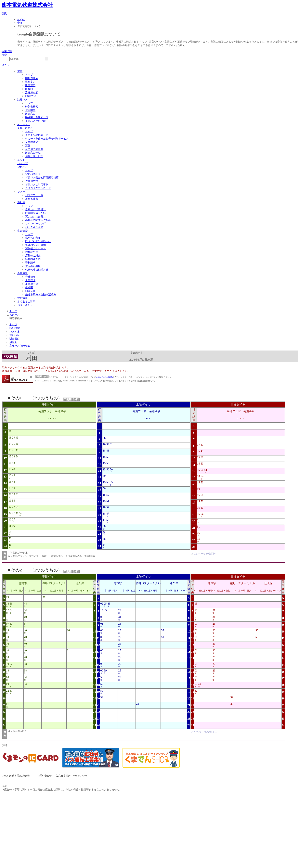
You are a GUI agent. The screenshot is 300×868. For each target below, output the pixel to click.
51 (10, 431)
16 (104, 444)
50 (14, 488)
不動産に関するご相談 (38, 220)
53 (17, 494)
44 (25, 604)
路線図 (29, 89)
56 (21, 513)
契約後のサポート (35, 248)
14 (7, 604)
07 (10, 494)
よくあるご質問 (26, 302)
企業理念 (30, 280)
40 (25, 617)
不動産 (21, 202)
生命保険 (22, 231)
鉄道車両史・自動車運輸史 (41, 294)
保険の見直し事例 (35, 245)
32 (196, 691)
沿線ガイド (32, 92)
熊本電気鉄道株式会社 (27, 5)
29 (14, 438)
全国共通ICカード (35, 142)
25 (105, 604)
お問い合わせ (25, 305)
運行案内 (30, 82)
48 (14, 463)
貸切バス (22, 167)
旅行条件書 (32, 199)
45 (17, 450)
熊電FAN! (31, 96)
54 (17, 457)
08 (10, 438)
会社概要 (30, 277)
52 (108, 507)
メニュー (7, 65)
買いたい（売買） (35, 217)
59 (43, 597)
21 (14, 450)
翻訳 (4, 13)
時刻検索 (15, 328)
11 (10, 526)
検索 (4, 55)
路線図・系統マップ (37, 117)
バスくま (15, 332)
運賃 (28, 146)
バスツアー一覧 (34, 195)
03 (196, 617)
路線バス (22, 100)
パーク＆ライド (34, 227)
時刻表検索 (32, 78)
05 (10, 444)
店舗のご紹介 (33, 255)
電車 (20, 71)
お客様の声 (32, 252)
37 (25, 624)
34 (108, 444)
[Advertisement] (120, 822)
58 (108, 520)
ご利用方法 (32, 181)
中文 (20, 23)
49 (137, 704)
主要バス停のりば (35, 121)
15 (10, 457)
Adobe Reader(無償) (104, 377)
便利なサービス (34, 156)
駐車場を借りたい (35, 213)
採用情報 (7, 51)
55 (14, 501)
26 (14, 444)
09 (10, 450)
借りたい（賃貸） (35, 209)
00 (7, 677)
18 (14, 494)
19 (10, 501)
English (21, 19)
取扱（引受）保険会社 (38, 241)
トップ (29, 75)
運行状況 (15, 335)
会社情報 (22, 273)
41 (10, 545)
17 (104, 520)
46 (17, 444)
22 (7, 691)
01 (7, 704)
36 (104, 438)
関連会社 (30, 291)
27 (14, 507)
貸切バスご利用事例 (37, 185)
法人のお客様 (33, 266)
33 (14, 457)
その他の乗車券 (34, 149)
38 (25, 664)
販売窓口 (30, 85)
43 (17, 438)
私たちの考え (33, 238)
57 (11, 624)
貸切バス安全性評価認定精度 (42, 178)
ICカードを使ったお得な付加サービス (47, 139)
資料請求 (30, 263)
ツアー (21, 192)
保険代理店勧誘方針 (37, 270)
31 (120, 617)
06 (102, 617)
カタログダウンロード (38, 188)
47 (108, 514)
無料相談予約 (33, 259)
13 (10, 475)
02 (102, 604)
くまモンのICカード (37, 135)
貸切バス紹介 (33, 174)
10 (10, 520)
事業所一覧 (32, 284)
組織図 (29, 287)
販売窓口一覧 (33, 153)
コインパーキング (35, 224)
